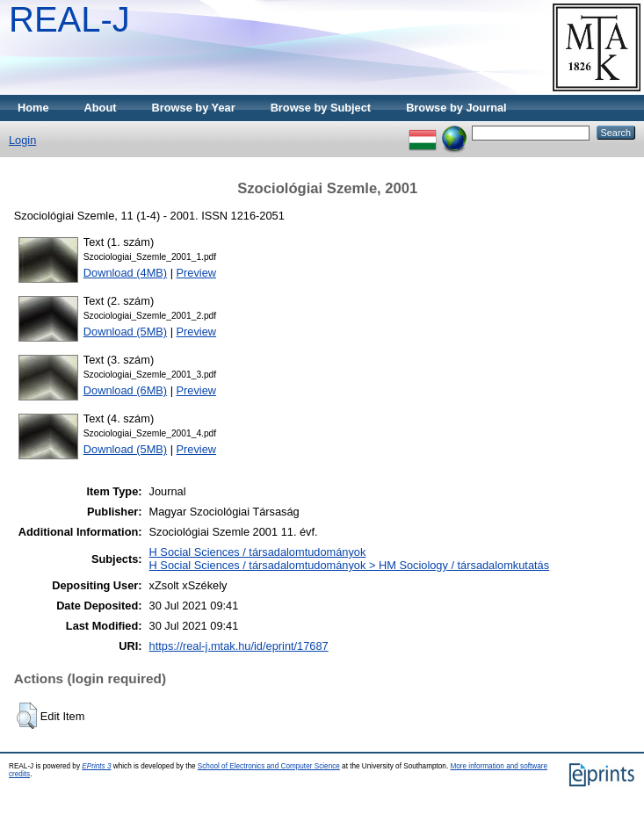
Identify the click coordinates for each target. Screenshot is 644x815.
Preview (197, 273)
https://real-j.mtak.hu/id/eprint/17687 (239, 646)
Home (33, 108)
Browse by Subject (321, 108)
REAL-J (69, 19)
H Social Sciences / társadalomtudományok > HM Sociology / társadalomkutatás (350, 565)
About (101, 108)
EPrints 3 (96, 766)
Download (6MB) (125, 390)
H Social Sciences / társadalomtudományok (258, 552)
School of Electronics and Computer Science (269, 766)
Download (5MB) (125, 332)
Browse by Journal (456, 108)
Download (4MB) (125, 273)
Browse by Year (194, 108)
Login (22, 140)
